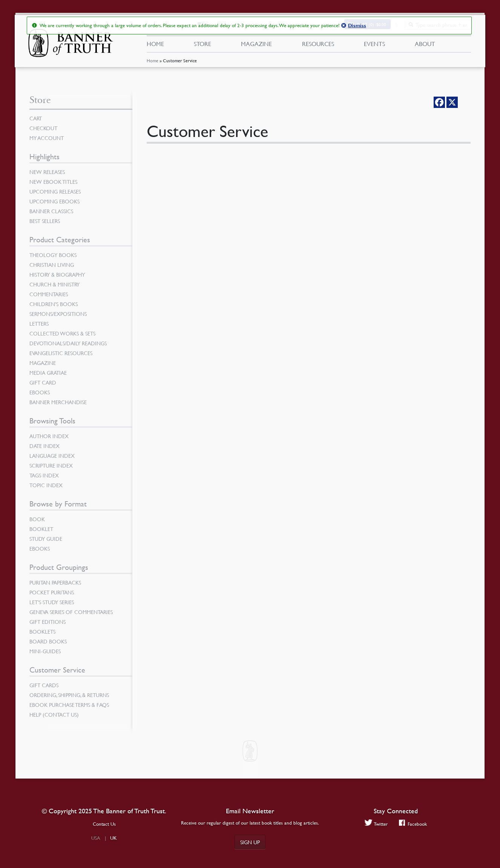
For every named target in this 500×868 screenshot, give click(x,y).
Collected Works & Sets (62, 333)
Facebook (413, 824)
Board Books (48, 641)
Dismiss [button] (357, 26)
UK (113, 838)
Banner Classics (51, 211)
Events (374, 45)
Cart (36, 118)
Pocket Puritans (52, 592)
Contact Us (104, 824)
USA (96, 838)
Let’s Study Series (52, 602)
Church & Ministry (54, 284)
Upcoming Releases (55, 191)
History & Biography (57, 274)
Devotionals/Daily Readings (68, 343)
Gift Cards (44, 685)
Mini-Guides (45, 651)
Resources (318, 45)
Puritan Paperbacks (55, 582)
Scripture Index (51, 465)
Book (37, 519)
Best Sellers (45, 221)
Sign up (250, 842)
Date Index (44, 446)
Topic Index (46, 485)
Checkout (43, 128)
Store (202, 45)
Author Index (49, 436)
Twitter (376, 824)
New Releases (47, 172)
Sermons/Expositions (58, 314)
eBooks (40, 392)
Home (152, 62)
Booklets (42, 631)
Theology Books (53, 255)
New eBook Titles (53, 182)
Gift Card (43, 382)
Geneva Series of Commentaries (71, 612)
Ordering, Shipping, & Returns (69, 695)
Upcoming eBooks (54, 201)
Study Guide (46, 539)
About (425, 45)
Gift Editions (48, 622)
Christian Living (52, 265)
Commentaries (49, 294)
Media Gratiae (48, 372)
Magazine (256, 45)
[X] (452, 102)
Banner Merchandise (58, 402)
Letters (39, 323)
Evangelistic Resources (61, 353)
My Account (47, 138)
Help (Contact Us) (54, 714)
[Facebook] (439, 102)
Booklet (41, 529)
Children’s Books (54, 304)
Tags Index (44, 475)
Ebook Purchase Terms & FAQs (69, 705)
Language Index (52, 456)
